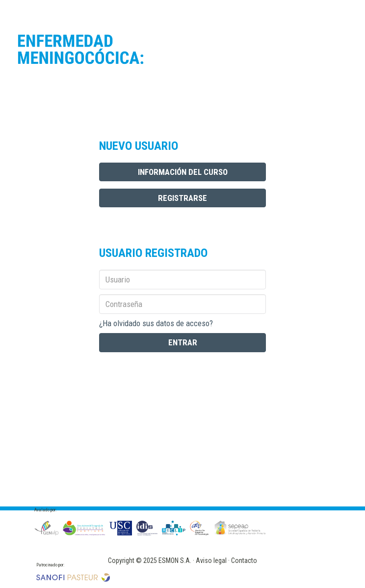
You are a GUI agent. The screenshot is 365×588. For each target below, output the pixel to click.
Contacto (244, 560)
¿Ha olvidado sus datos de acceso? (156, 323)
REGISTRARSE (182, 198)
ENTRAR (183, 342)
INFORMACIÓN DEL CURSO (183, 172)
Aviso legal (211, 560)
